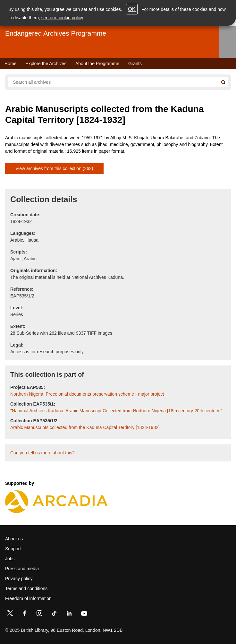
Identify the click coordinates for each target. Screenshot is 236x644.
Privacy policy (19, 579)
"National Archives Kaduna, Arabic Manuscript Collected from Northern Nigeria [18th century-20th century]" (116, 411)
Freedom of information (28, 598)
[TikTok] (54, 614)
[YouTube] (84, 614)
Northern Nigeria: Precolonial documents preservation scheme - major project (87, 394)
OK (132, 9)
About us (14, 539)
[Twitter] (10, 614)
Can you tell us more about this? (42, 453)
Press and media (22, 569)
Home (10, 64)
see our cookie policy (62, 18)
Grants (135, 64)
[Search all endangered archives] (113, 82)
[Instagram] (39, 614)
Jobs (10, 559)
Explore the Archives (46, 64)
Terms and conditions (26, 588)
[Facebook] (25, 614)
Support (13, 549)
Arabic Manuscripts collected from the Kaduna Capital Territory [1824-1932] (85, 427)
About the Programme (97, 64)
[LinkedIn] (69, 614)
